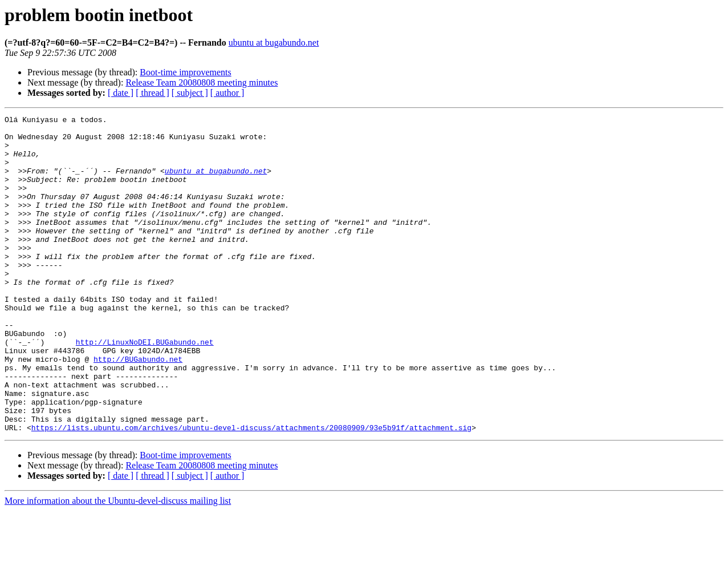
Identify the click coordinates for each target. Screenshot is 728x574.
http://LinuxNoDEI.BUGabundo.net (145, 388)
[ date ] (121, 93)
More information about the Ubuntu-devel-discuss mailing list (118, 564)
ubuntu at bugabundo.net (274, 43)
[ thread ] (152, 93)
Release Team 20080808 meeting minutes (202, 82)
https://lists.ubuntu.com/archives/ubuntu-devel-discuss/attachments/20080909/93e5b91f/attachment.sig (251, 491)
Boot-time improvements (185, 72)
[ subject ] (190, 93)
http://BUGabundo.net (138, 409)
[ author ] (227, 93)
